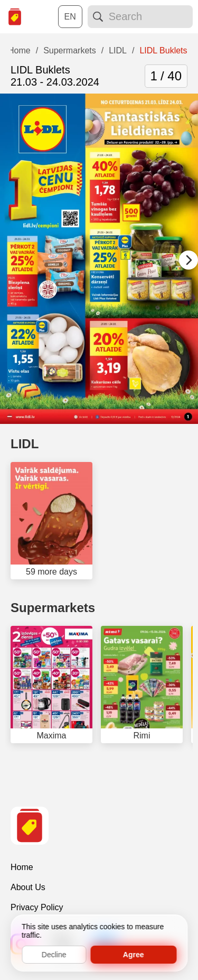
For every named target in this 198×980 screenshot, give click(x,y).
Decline (54, 955)
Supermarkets (53, 608)
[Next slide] (188, 260)
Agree (134, 955)
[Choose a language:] (70, 17)
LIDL (25, 444)
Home (22, 867)
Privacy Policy (37, 907)
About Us (28, 887)
